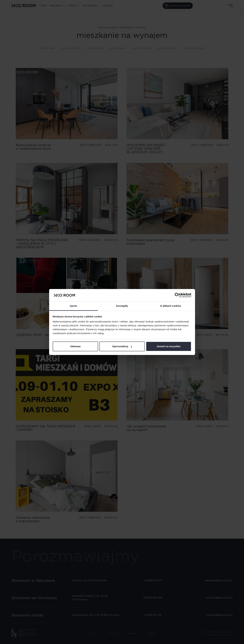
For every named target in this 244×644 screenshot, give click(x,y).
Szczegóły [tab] (122, 306)
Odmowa (75, 346)
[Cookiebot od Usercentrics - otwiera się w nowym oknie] (177, 295)
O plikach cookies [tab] (171, 306)
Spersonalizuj (122, 346)
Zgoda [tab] (73, 306)
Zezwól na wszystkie (169, 346)
